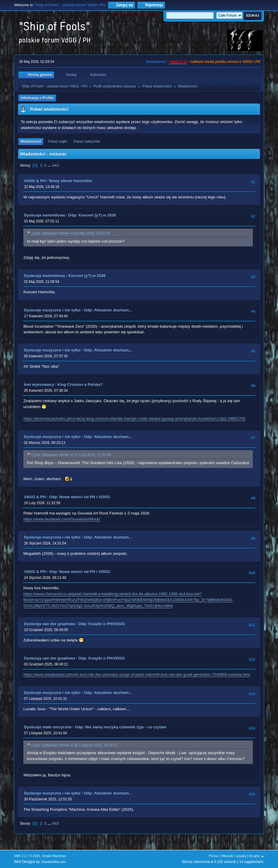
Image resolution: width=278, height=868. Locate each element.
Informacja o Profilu (37, 98)
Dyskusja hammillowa (45, 215)
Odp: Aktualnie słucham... (108, 310)
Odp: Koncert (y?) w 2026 (92, 215)
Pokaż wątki (57, 141)
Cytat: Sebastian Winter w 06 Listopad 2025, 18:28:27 (75, 745)
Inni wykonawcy (39, 384)
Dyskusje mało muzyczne (48, 727)
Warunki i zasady (234, 856)
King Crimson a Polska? (80, 384)
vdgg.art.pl (178, 62)
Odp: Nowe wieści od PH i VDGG (79, 497)
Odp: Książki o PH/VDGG (102, 624)
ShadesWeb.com (54, 862)
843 (55, 165)
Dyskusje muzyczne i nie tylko (52, 310)
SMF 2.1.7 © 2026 (27, 856)
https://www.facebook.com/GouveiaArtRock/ (62, 519)
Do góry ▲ (257, 856)
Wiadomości (31, 141)
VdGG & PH (35, 181)
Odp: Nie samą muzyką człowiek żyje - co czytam (121, 727)
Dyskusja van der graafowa (49, 624)
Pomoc (214, 856)
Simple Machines (54, 856)
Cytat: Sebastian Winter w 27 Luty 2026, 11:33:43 (71, 455)
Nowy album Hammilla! (70, 181)
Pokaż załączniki (87, 141)
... (50, 165)
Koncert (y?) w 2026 (87, 276)
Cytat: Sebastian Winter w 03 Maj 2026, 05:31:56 (71, 234)
